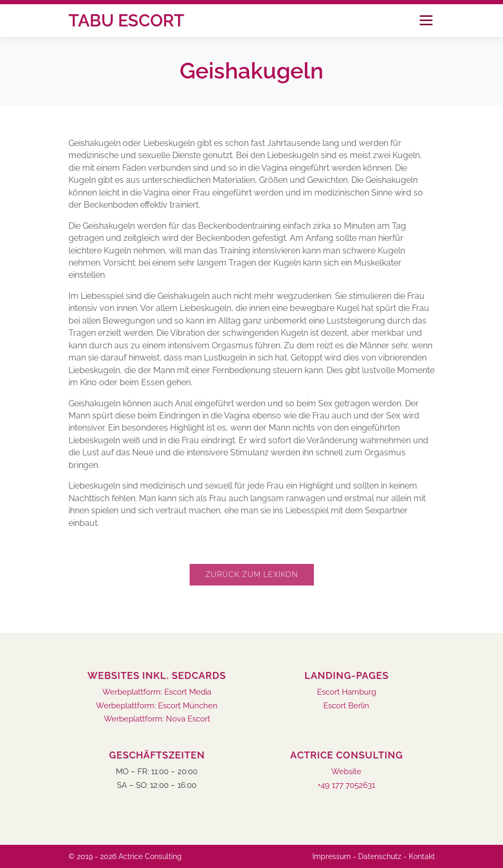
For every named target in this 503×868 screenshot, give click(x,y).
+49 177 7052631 (346, 786)
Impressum (332, 856)
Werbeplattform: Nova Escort (157, 719)
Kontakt (422, 856)
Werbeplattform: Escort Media (157, 692)
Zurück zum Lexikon (252, 574)
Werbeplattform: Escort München (157, 706)
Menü (426, 20)
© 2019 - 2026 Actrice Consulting (125, 856)
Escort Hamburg (347, 692)
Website (346, 772)
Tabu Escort (126, 20)
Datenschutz (380, 856)
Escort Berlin (346, 706)
